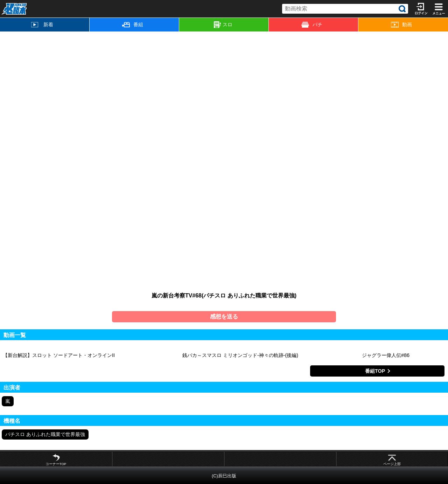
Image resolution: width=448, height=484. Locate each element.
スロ (223, 25)
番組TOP (375, 371)
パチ (312, 25)
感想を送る (224, 317)
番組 (133, 24)
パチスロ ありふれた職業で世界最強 (45, 434)
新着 (42, 24)
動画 (401, 25)
